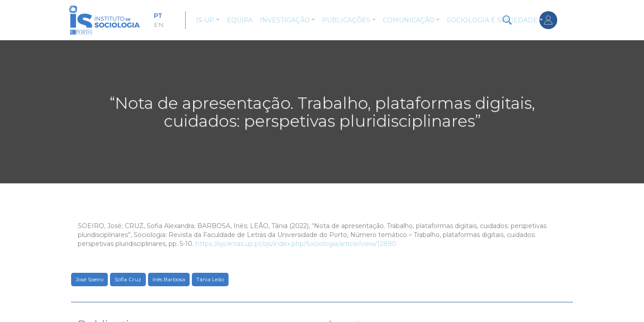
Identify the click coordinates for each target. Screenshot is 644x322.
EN (159, 25)
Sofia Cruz (128, 279)
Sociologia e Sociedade (492, 20)
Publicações (346, 20)
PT (158, 16)
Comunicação (409, 20)
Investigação (285, 20)
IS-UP (205, 20)
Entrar (548, 20)
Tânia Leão (210, 279)
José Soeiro (89, 279)
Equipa (240, 20)
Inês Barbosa (169, 279)
